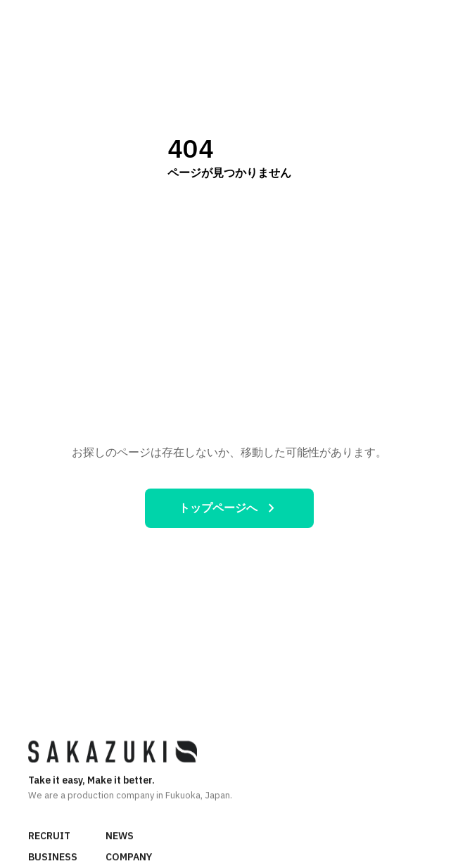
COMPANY (129, 857)
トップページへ (229, 508)
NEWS (120, 836)
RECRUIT (49, 836)
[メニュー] (433, 20)
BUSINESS (53, 857)
